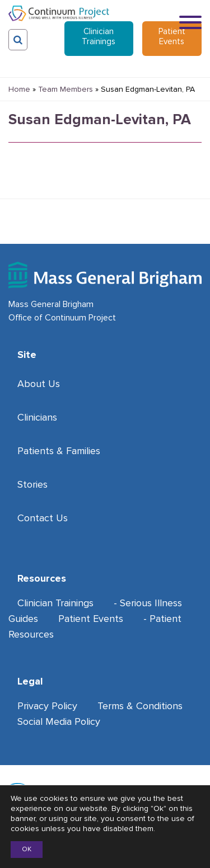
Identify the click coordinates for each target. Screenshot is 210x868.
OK (27, 849)
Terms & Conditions (140, 706)
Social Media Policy (59, 721)
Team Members (66, 89)
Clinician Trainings (99, 36)
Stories (32, 484)
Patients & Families (59, 451)
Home (19, 89)
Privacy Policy (47, 706)
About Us (39, 384)
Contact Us (43, 518)
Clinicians (37, 417)
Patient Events (172, 36)
